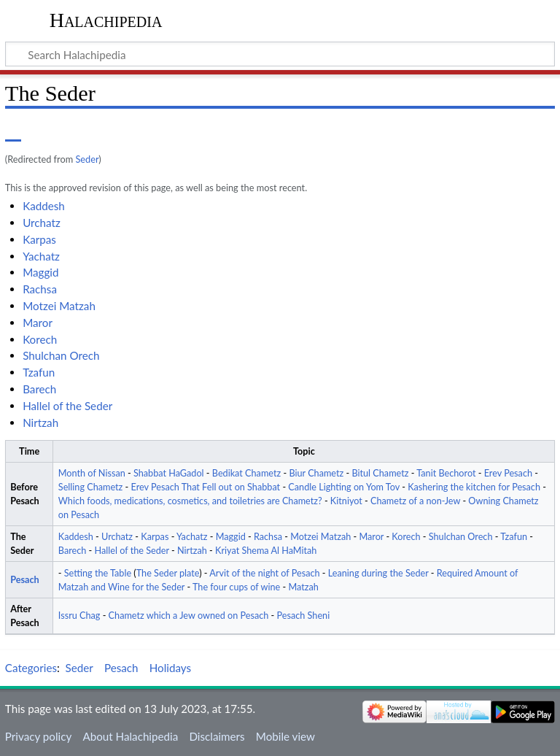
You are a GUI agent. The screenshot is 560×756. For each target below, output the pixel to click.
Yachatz (41, 256)
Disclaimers (217, 736)
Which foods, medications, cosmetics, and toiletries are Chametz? (190, 501)
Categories (31, 668)
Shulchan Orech (61, 355)
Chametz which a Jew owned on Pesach (189, 616)
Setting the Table (98, 573)
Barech (39, 389)
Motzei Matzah (59, 306)
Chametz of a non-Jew (415, 501)
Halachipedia (106, 20)
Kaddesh (44, 206)
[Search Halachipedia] (280, 54)
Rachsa (40, 289)
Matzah (303, 587)
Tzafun (39, 372)
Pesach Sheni (304, 616)
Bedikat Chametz (246, 473)
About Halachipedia (130, 736)
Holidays (170, 668)
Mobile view (285, 736)
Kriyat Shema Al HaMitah (266, 551)
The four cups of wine (236, 587)
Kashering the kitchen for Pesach (474, 487)
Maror (38, 323)
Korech (40, 339)
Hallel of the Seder (67, 406)
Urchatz (42, 223)
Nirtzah (40, 423)
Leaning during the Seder (378, 573)
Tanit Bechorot (446, 473)
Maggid (40, 272)
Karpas (39, 239)
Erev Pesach (508, 473)
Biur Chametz (316, 473)
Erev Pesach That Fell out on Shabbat (206, 487)
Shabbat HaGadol (169, 473)
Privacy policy (38, 736)
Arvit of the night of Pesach (264, 573)
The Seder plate (168, 573)
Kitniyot (346, 501)
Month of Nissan (92, 473)
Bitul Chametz (380, 473)
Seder (87, 159)
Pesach (25, 580)
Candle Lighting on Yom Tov (344, 487)
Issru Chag (79, 616)
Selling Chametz (91, 487)
